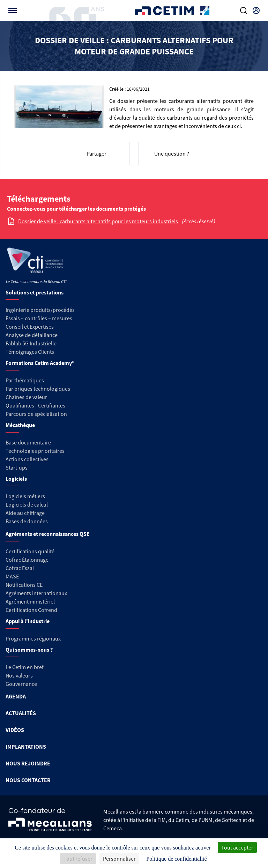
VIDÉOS (15, 730)
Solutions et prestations (35, 292)
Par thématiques (25, 380)
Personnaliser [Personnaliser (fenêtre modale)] (119, 859)
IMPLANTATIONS (26, 747)
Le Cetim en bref (25, 667)
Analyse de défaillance (32, 335)
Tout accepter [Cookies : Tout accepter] (237, 847)
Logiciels (16, 479)
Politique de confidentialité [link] (176, 859)
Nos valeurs (19, 675)
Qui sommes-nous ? (29, 650)
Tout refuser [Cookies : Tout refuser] (78, 859)
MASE (12, 576)
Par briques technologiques (38, 389)
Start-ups (17, 467)
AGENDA (16, 696)
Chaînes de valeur (26, 397)
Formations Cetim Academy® (40, 363)
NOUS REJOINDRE (28, 763)
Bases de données (27, 521)
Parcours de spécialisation (36, 414)
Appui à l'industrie (28, 621)
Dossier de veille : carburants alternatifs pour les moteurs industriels (98, 221)
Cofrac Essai (20, 568)
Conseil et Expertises (30, 327)
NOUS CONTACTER (28, 780)
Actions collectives (27, 459)
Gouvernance (21, 684)
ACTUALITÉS (21, 713)
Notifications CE (24, 585)
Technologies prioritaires (35, 451)
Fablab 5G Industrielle (31, 343)
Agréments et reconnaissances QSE (48, 534)
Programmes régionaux (33, 638)
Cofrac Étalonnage (27, 560)
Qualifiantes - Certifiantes (35, 405)
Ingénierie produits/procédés (40, 310)
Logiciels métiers (25, 496)
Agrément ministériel (30, 601)
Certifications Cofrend (31, 610)
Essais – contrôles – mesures (39, 318)
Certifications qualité (30, 551)
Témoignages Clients (30, 352)
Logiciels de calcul (27, 504)
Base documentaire (28, 442)
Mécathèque (20, 425)
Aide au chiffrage (25, 513)
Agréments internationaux (36, 593)
